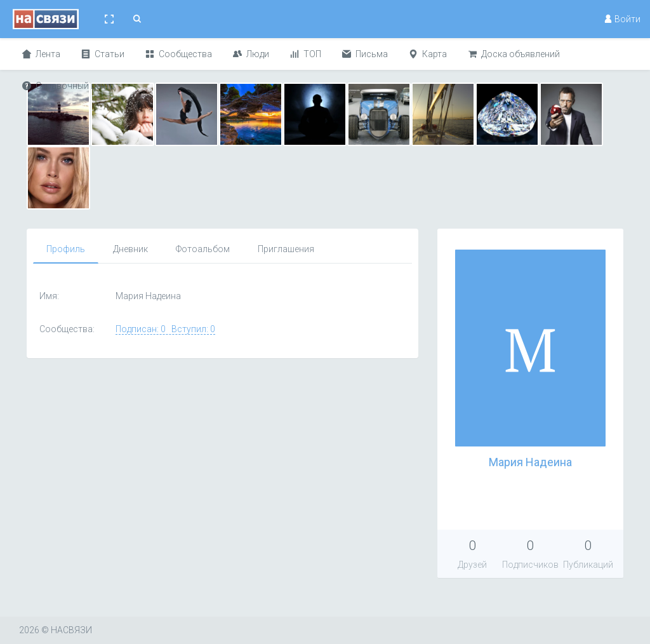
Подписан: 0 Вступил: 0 (165, 329)
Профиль (66, 249)
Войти (622, 19)
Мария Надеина (530, 462)
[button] (109, 19)
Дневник (130, 249)
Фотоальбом (203, 249)
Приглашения (286, 249)
